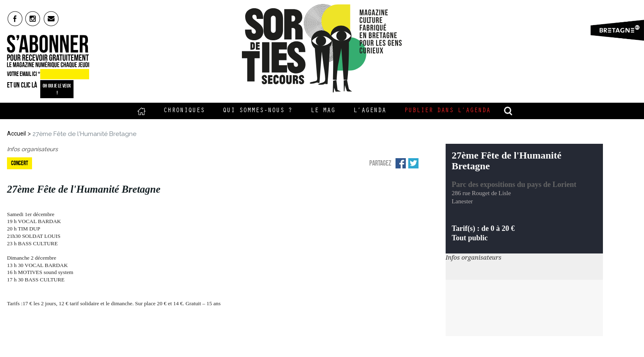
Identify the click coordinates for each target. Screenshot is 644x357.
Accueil (141, 111)
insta (33, 18)
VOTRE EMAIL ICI (24, 74)
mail (52, 18)
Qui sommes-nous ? (258, 111)
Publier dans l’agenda (447, 111)
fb (15, 18)
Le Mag (323, 111)
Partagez (380, 163)
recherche (508, 111)
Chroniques (184, 111)
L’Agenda (370, 111)
